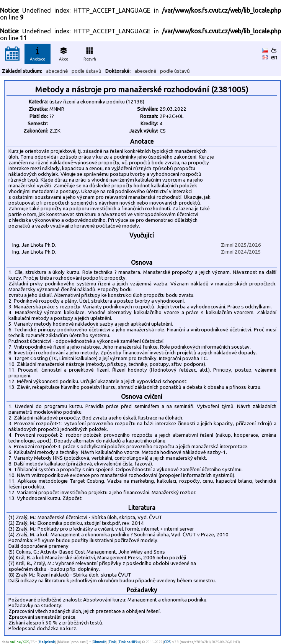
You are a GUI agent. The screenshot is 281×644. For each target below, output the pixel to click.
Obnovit (99, 642)
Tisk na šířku (129, 642)
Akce (64, 53)
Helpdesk (47, 642)
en (274, 57)
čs (274, 50)
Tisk (112, 642)
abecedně (57, 71)
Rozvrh (90, 53)
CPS (167, 642)
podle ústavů (87, 71)
